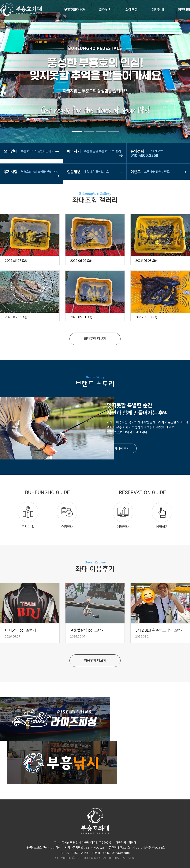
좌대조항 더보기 (95, 339)
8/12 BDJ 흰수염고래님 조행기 (160, 630)
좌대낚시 (105, 10)
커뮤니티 (184, 10)
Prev (14, 91)
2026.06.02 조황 (16, 317)
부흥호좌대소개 (75, 10)
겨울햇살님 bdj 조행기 (87, 630)
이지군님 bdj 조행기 (20, 630)
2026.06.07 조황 (16, 261)
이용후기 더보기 (95, 661)
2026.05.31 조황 (81, 317)
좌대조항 (132, 10)
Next (176, 91)
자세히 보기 (122, 448)
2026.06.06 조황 (81, 261)
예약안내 (158, 10)
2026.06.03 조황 (147, 261)
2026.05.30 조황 (147, 317)
